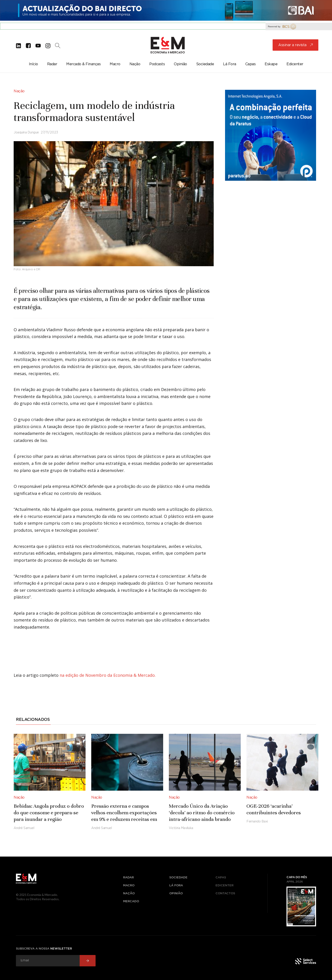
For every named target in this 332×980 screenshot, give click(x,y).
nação (129, 894)
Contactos (225, 894)
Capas (221, 878)
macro (129, 886)
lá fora (176, 886)
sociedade (178, 878)
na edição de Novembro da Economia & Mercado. (108, 675)
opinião (176, 894)
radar (128, 878)
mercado (131, 901)
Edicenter (224, 886)
